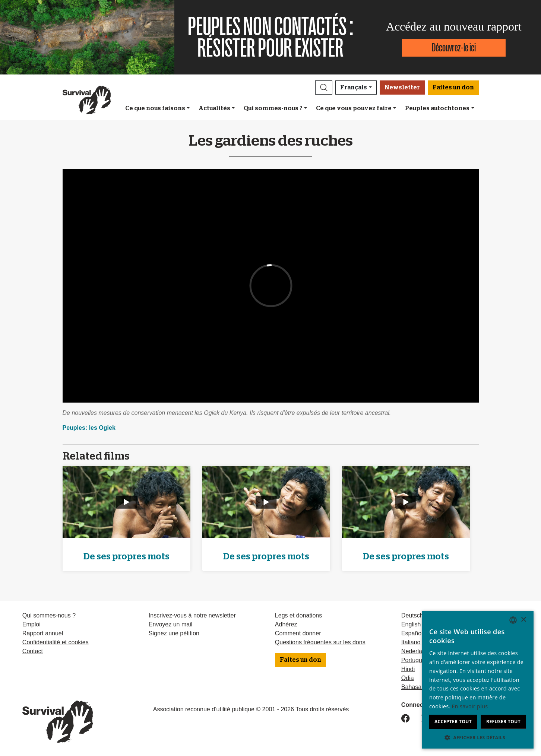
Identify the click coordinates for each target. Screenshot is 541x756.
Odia (408, 678)
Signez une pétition (174, 633)
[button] (324, 88)
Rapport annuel (43, 633)
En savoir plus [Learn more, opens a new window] (470, 706)
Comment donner (298, 633)
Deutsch (412, 615)
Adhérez (286, 624)
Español (412, 633)
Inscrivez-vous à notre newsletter (192, 615)
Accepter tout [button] (453, 722)
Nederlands (417, 651)
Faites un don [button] (453, 88)
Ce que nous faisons (155, 108)
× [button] (523, 620)
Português (415, 660)
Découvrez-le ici (454, 47)
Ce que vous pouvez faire (354, 108)
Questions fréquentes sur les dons (320, 642)
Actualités (214, 108)
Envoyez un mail (170, 624)
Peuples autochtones (437, 108)
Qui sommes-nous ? (273, 108)
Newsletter (402, 88)
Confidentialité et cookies (56, 642)
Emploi (31, 624)
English (411, 624)
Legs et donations (298, 615)
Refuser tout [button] (503, 722)
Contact (33, 651)
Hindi (408, 669)
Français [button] (354, 88)
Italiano (411, 642)
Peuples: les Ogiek (89, 428)
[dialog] (478, 680)
